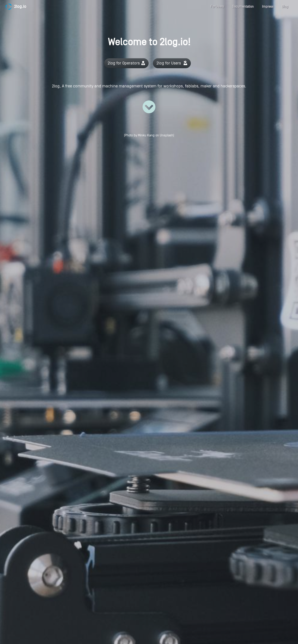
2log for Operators (126, 63)
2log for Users (172, 63)
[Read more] (149, 107)
